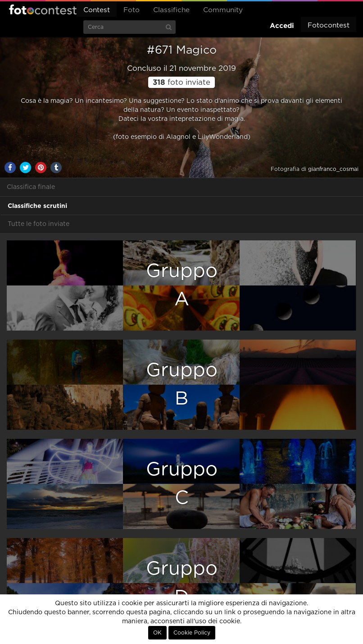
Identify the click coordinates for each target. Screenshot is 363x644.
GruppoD (182, 583)
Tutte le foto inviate (39, 224)
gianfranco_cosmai (333, 169)
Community (223, 10)
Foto (132, 10)
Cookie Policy (192, 633)
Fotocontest (43, 9)
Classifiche (171, 10)
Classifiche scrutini (37, 206)
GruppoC (182, 484)
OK (157, 633)
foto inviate (181, 83)
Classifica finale (31, 187)
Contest (97, 10)
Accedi (282, 25)
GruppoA (182, 285)
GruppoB (182, 384)
